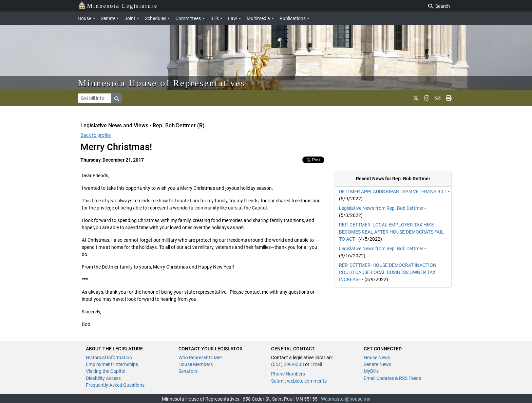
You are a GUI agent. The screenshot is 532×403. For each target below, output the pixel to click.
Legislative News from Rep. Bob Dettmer (381, 208)
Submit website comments (299, 381)
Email (316, 364)
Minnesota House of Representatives (162, 83)
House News (377, 358)
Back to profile (96, 135)
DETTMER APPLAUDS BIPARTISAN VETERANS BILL (393, 191)
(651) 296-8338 (288, 364)
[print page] (449, 98)
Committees (188, 18)
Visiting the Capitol (106, 371)
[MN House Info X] (416, 98)
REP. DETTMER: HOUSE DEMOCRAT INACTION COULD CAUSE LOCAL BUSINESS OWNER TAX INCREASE (388, 272)
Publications (293, 18)
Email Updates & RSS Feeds (392, 378)
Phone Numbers (288, 374)
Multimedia (258, 18)
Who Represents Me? (201, 358)
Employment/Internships (112, 364)
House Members (196, 364)
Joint (130, 18)
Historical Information (109, 358)
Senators (188, 371)
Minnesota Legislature (118, 5)
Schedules (156, 18)
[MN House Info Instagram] (427, 98)
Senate (108, 18)
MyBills (371, 371)
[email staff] (438, 98)
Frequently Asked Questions (115, 385)
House (84, 18)
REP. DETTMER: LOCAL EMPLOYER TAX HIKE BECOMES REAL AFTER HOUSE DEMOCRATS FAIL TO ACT (391, 232)
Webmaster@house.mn (346, 399)
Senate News (377, 364)
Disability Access (103, 378)
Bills (215, 18)
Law (233, 18)
